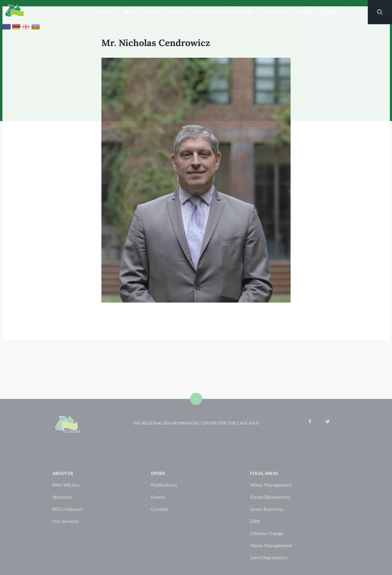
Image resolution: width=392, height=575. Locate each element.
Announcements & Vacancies (225, 12)
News (129, 12)
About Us (104, 12)
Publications (277, 12)
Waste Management (271, 559)
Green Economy (267, 522)
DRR (255, 535)
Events (306, 12)
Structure (62, 510)
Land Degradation (269, 571)
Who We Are (66, 498)
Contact (330, 12)
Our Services (66, 535)
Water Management (271, 498)
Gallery (178, 12)
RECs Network (68, 522)
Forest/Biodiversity (270, 510)
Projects (153, 12)
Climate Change (267, 547)
